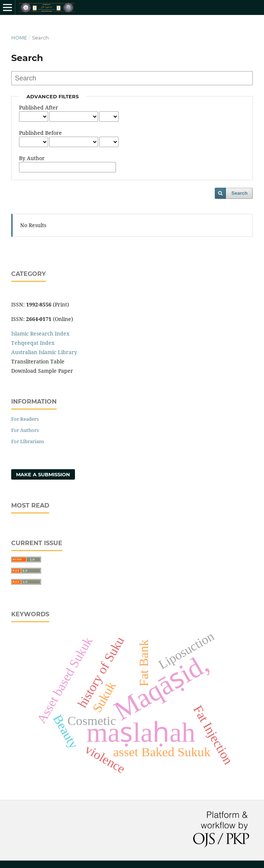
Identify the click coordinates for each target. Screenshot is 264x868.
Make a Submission (43, 474)
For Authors (25, 430)
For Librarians (28, 441)
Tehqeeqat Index (33, 343)
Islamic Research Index (40, 333)
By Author (32, 158)
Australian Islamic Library (44, 352)
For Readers (25, 419)
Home (19, 38)
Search (240, 193)
